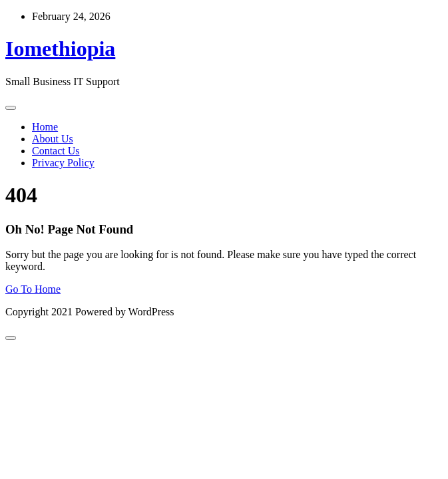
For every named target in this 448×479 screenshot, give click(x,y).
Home (45, 127)
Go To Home (33, 289)
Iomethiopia (60, 49)
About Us (53, 139)
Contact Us (56, 151)
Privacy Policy (63, 163)
